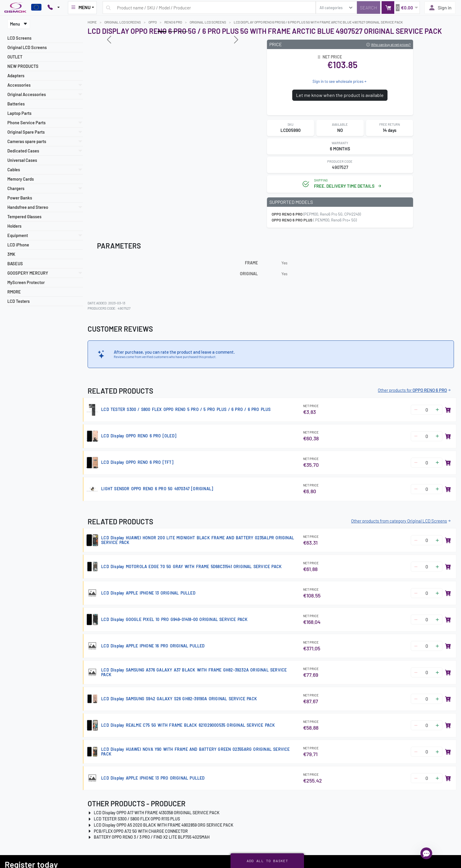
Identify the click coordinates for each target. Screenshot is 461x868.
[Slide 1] (173, 32)
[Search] (369, 7)
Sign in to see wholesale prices (340, 81)
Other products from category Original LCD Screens (401, 521)
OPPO (153, 22)
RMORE (14, 292)
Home (92, 22)
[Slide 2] (183, 32)
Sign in (440, 8)
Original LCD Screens (27, 47)
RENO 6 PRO (173, 22)
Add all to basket (267, 861)
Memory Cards (21, 179)
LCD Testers (19, 301)
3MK (11, 254)
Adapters (16, 76)
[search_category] (336, 7)
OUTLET (15, 57)
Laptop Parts (19, 113)
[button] (401, 7)
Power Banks (20, 198)
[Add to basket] (448, 410)
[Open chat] (426, 853)
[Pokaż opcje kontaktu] (54, 8)
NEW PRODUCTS (23, 66)
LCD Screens (19, 38)
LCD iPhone (18, 245)
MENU (81, 7)
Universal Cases (22, 160)
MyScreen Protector (26, 282)
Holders (14, 226)
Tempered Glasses (24, 217)
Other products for (415, 390)
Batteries (16, 104)
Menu (19, 24)
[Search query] (209, 7)
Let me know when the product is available (340, 95)
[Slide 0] (162, 32)
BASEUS (15, 264)
